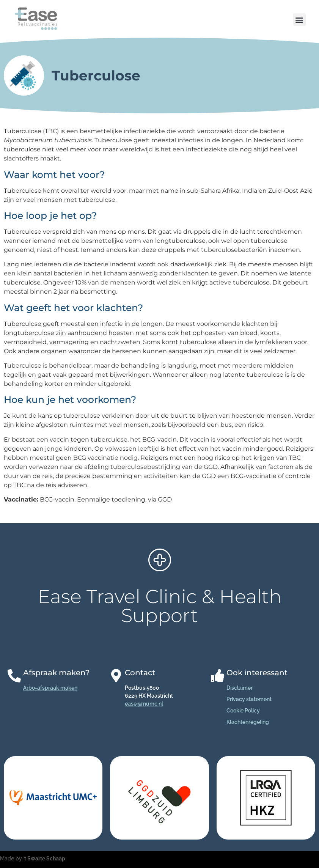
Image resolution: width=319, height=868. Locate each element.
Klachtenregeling (248, 722)
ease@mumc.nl (144, 704)
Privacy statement (249, 699)
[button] (299, 20)
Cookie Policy (243, 711)
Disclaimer (240, 688)
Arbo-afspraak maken (50, 688)
